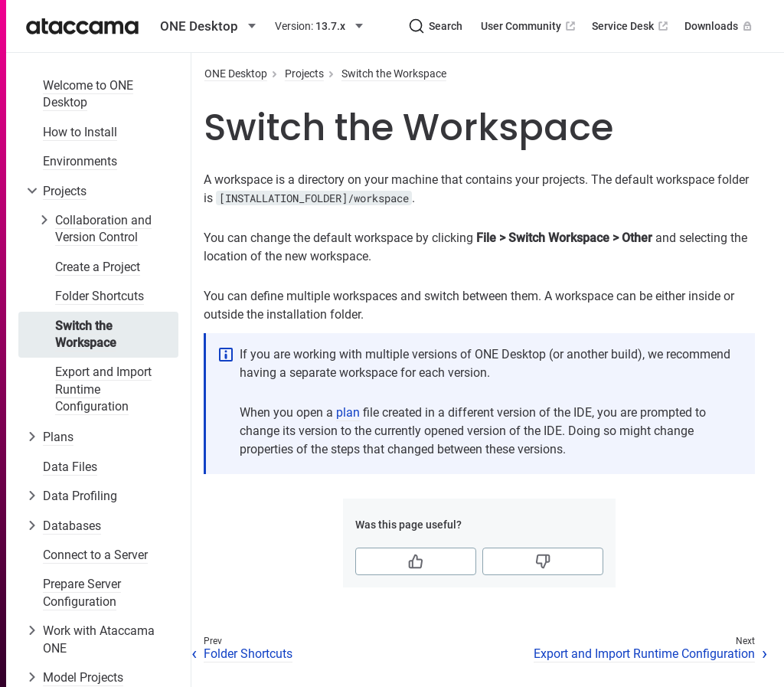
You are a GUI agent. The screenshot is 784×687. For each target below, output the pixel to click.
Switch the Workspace (86, 334)
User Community (529, 26)
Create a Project (98, 267)
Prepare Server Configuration (82, 592)
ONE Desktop (236, 74)
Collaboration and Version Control (103, 229)
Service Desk (631, 26)
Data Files (70, 467)
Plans (58, 437)
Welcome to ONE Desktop (88, 94)
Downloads (720, 26)
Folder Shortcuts (100, 296)
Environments (80, 161)
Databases (72, 526)
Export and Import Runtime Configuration (103, 389)
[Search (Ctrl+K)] (436, 26)
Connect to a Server (95, 555)
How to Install (80, 132)
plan (348, 412)
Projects (65, 191)
